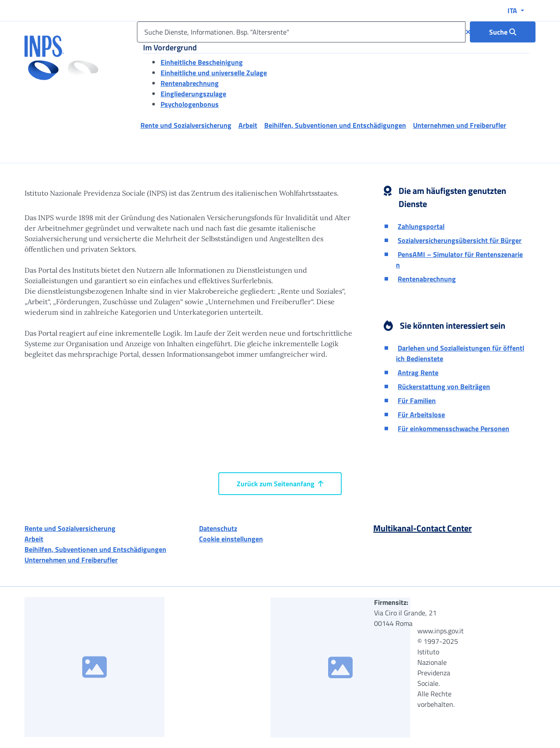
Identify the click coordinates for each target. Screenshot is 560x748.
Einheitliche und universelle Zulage (214, 73)
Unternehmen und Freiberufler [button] (460, 125)
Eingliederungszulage (193, 94)
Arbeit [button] (248, 125)
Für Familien (417, 400)
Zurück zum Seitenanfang (280, 484)
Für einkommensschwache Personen (453, 428)
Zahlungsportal (421, 226)
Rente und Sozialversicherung (70, 528)
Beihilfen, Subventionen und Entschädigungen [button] (335, 125)
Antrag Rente (418, 372)
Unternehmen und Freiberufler (71, 560)
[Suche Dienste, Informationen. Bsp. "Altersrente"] (301, 32)
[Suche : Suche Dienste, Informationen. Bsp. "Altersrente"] (503, 32)
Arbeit (34, 539)
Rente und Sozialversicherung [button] (186, 125)
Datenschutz (218, 528)
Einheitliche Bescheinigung (202, 62)
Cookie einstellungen (231, 539)
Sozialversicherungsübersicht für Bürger (460, 240)
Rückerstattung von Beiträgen (444, 386)
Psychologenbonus (190, 104)
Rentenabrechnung (190, 83)
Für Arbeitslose (421, 414)
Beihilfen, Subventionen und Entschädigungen (95, 549)
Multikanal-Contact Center (422, 528)
